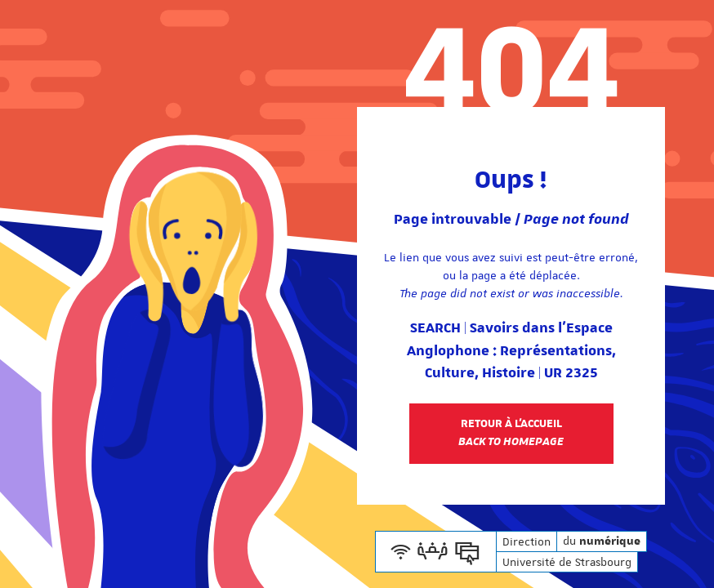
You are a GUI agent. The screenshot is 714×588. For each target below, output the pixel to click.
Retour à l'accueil (511, 433)
